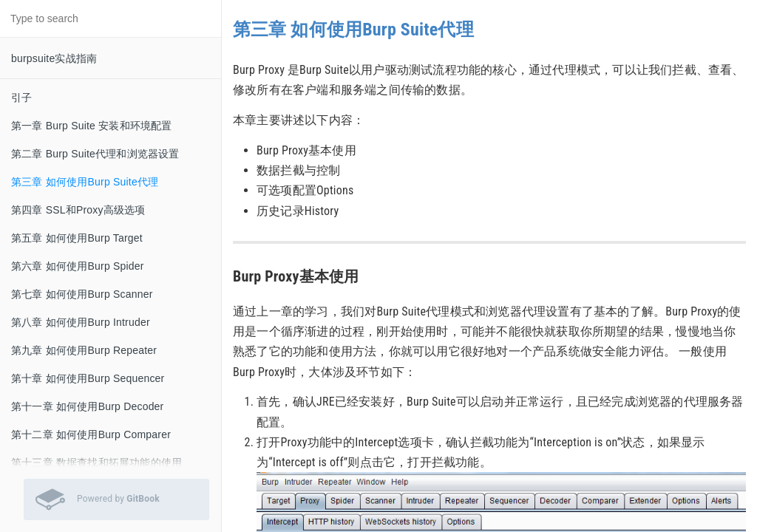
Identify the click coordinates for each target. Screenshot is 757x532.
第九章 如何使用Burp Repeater (84, 350)
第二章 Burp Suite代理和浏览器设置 (95, 154)
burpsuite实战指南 (54, 58)
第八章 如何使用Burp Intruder (81, 322)
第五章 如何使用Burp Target (77, 238)
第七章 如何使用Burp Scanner (82, 294)
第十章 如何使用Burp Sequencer (88, 378)
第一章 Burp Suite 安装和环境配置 (92, 126)
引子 (21, 98)
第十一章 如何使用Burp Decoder (87, 406)
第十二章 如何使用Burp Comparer (91, 434)
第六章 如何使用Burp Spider (78, 266)
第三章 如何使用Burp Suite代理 (85, 182)
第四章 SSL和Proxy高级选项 (78, 210)
